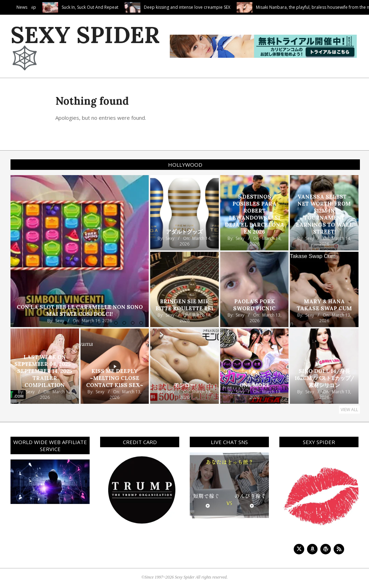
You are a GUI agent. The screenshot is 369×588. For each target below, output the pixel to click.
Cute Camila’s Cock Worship (45, 7)
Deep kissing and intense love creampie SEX (224, 7)
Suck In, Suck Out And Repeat (126, 7)
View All (349, 410)
